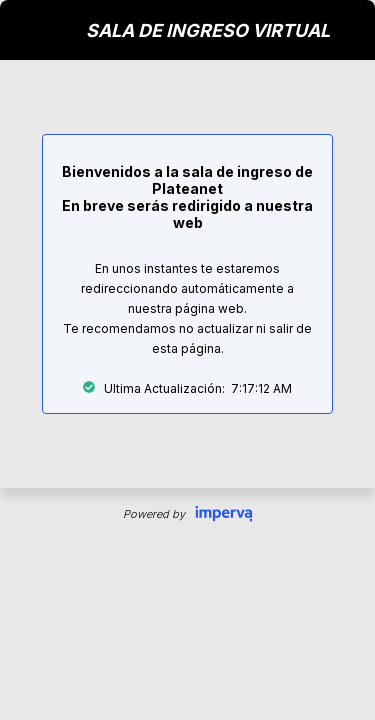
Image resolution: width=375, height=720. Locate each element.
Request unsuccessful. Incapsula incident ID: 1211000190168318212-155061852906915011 (187, 360)
